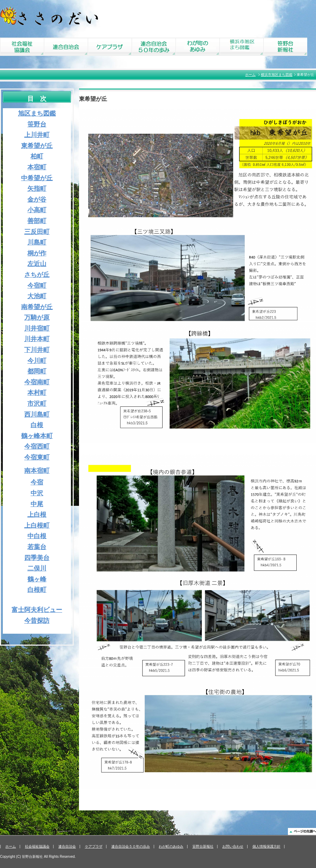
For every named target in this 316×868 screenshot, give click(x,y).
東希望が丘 (37, 146)
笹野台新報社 (203, 846)
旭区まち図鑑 (37, 113)
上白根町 (37, 526)
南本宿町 (37, 471)
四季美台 (37, 558)
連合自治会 (67, 846)
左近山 (37, 264)
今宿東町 (37, 457)
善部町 (37, 221)
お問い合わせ (233, 846)
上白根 (37, 515)
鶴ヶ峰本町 (37, 436)
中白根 (37, 536)
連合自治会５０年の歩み (131, 846)
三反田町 (37, 232)
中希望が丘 (37, 178)
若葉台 (37, 547)
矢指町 (37, 189)
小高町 (37, 210)
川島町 (37, 242)
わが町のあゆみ (171, 846)
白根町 (37, 590)
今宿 (37, 482)
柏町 (37, 156)
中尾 (37, 504)
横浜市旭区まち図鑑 (277, 75)
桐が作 (37, 253)
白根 (37, 425)
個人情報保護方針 (266, 846)
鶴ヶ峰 (37, 579)
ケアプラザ (94, 846)
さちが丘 (37, 275)
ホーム (250, 75)
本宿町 (37, 167)
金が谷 (37, 200)
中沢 (37, 493)
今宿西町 (37, 446)
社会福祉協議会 (37, 846)
